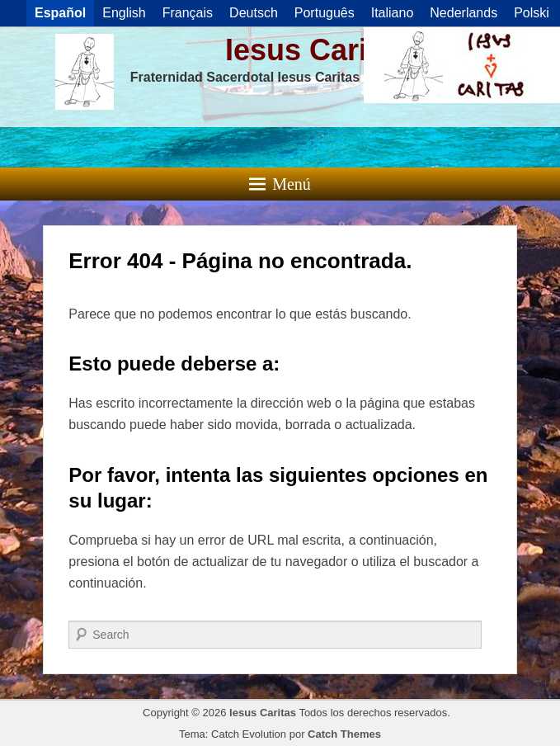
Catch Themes (344, 734)
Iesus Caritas (318, 50)
